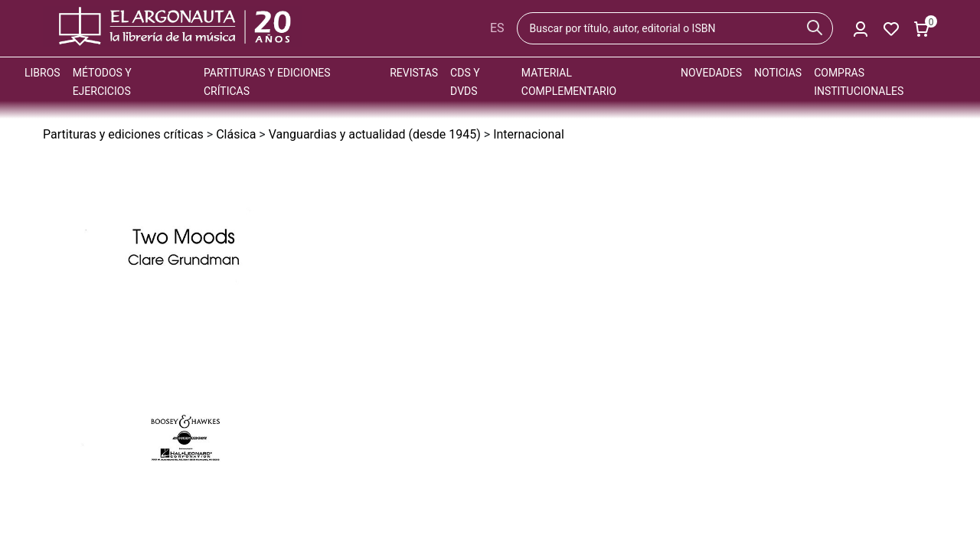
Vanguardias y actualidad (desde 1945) (375, 134)
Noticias (778, 73)
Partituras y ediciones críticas (123, 134)
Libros (42, 73)
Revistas (414, 73)
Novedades (711, 73)
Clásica (236, 134)
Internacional (529, 134)
